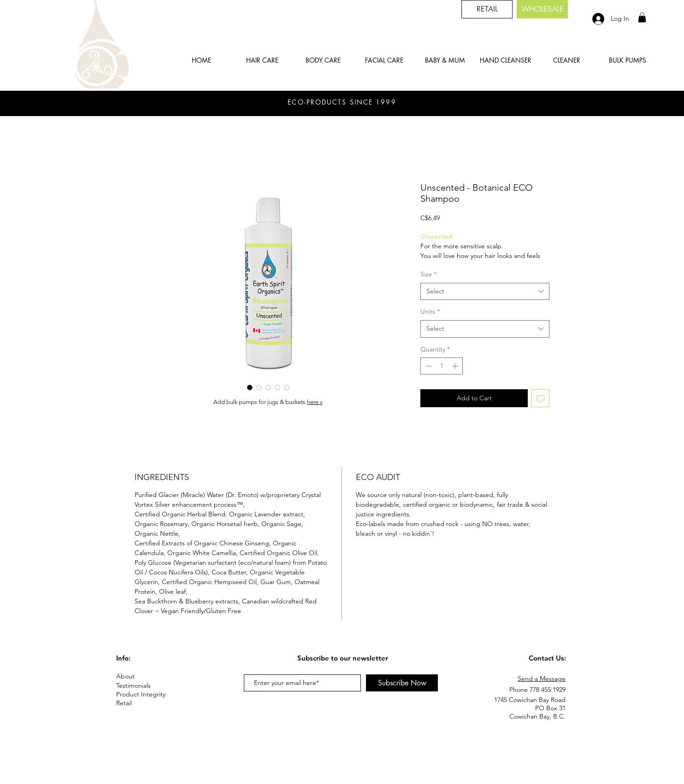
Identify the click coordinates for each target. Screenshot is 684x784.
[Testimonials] (149, 686)
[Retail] (131, 703)
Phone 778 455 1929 (537, 690)
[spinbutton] (442, 366)
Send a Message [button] (542, 679)
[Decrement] (427, 366)
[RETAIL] (487, 9)
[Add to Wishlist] (540, 398)
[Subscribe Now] (402, 683)
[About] (149, 676)
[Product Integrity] (149, 694)
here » (315, 402)
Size (428, 274)
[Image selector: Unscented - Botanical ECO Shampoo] (250, 387)
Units (430, 311)
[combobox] (485, 292)
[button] (642, 18)
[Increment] (456, 366)
